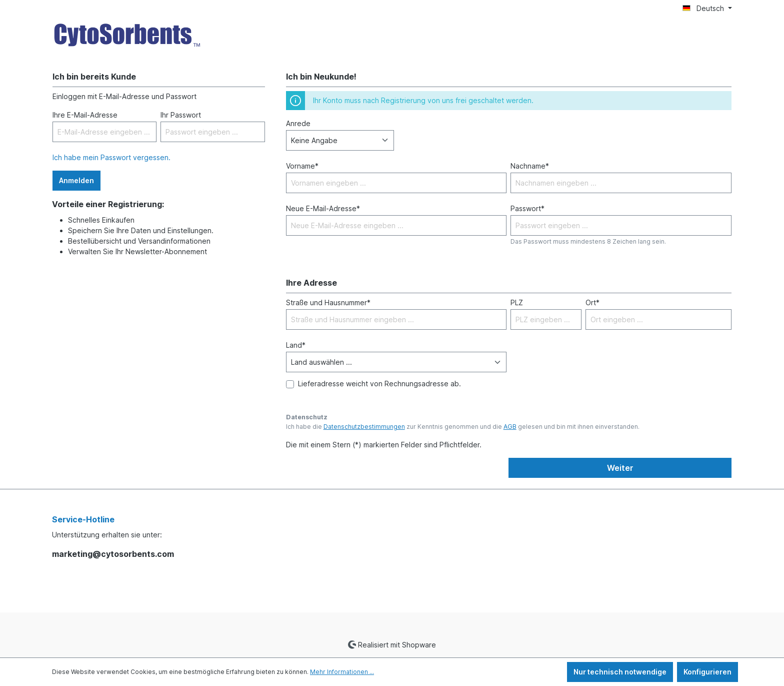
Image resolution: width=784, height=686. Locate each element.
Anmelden (76, 180)
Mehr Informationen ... (342, 672)
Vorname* (302, 166)
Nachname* (530, 166)
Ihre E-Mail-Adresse (85, 115)
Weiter (620, 468)
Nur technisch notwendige (620, 672)
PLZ (517, 302)
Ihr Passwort (181, 115)
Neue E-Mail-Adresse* (323, 208)
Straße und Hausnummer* (328, 302)
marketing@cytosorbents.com (113, 554)
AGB (510, 427)
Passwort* (527, 208)
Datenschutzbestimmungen (364, 427)
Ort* (592, 302)
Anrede (298, 123)
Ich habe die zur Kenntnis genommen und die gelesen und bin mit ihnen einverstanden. (463, 427)
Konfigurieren (707, 672)
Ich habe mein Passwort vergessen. (111, 157)
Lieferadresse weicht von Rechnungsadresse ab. (379, 384)
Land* (296, 345)
